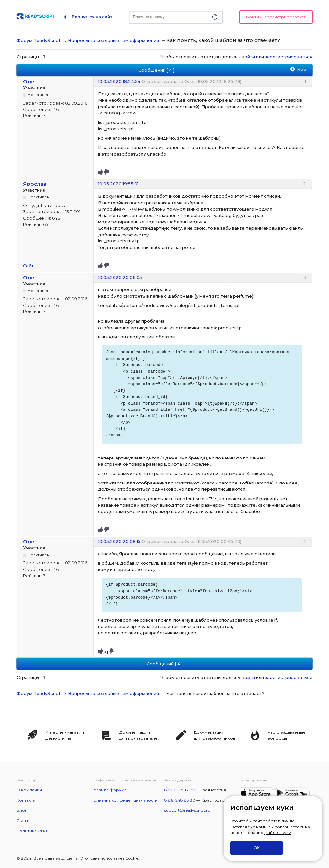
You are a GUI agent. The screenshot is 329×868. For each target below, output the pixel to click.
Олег (30, 81)
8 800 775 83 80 (181, 790)
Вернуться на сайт (92, 17)
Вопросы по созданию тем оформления (114, 40)
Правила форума (109, 790)
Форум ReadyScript (38, 40)
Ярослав (35, 184)
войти (248, 57)
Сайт (28, 266)
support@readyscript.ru (187, 810)
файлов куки (278, 833)
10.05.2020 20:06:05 (120, 277)
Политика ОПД (32, 831)
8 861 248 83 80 (180, 800)
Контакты (26, 800)
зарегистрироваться (289, 57)
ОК (257, 848)
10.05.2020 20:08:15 (119, 541)
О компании (29, 790)
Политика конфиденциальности (124, 800)
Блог (22, 810)
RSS (302, 69)
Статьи (23, 820)
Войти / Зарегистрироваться (276, 17)
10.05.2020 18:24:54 (119, 81)
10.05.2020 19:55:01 (118, 184)
